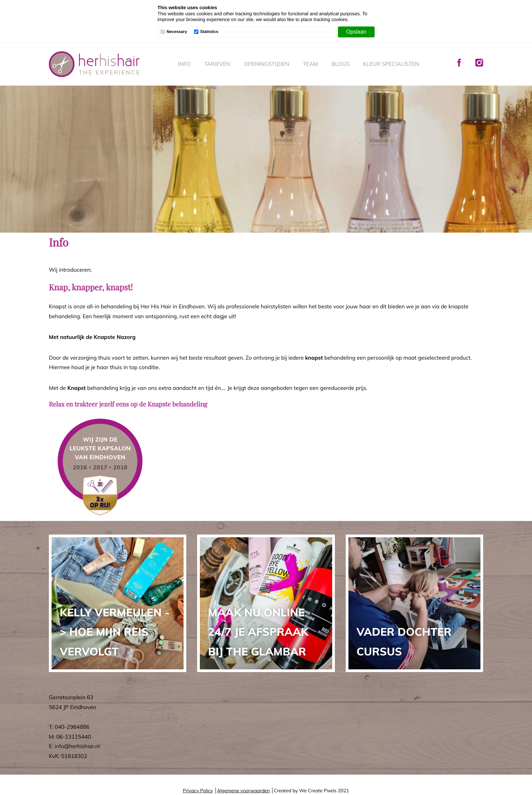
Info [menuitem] (184, 64)
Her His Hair (94, 64)
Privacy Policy (198, 791)
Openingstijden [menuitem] (267, 64)
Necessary (177, 32)
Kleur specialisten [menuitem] (391, 64)
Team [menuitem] (310, 64)
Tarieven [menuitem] (217, 64)
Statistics (209, 32)
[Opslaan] (356, 32)
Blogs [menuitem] (340, 64)
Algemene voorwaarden (243, 791)
